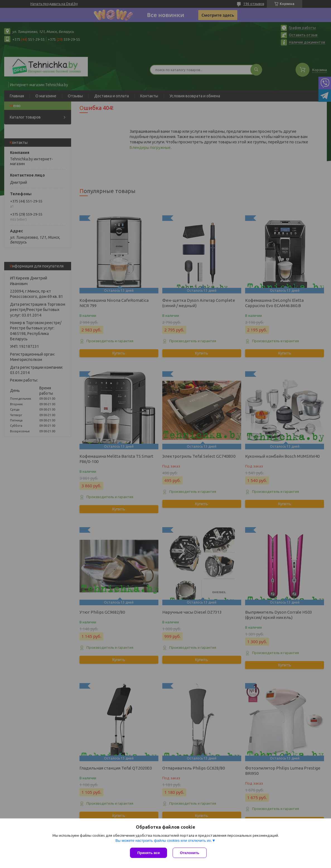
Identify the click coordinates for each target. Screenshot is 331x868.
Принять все (148, 853)
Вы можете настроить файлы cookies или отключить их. (164, 841)
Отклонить (189, 853)
